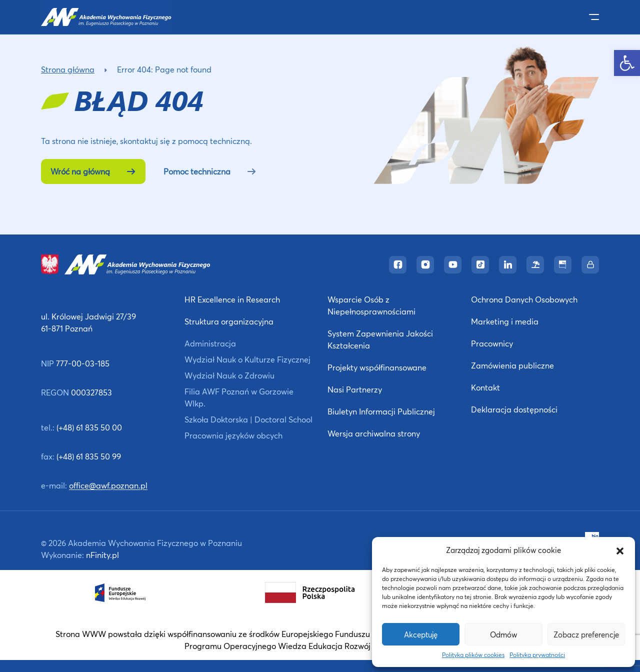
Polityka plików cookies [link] (473, 655)
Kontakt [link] (485, 387)
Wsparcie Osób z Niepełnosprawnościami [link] (371, 305)
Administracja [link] (210, 343)
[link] (627, 63)
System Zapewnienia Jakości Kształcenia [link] (380, 339)
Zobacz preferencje (586, 634)
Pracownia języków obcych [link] (233, 435)
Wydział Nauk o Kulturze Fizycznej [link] (247, 359)
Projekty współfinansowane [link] (377, 367)
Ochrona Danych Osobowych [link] (524, 299)
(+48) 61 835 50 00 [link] (89, 427)
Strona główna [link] (68, 69)
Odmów (503, 634)
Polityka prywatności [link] (537, 655)
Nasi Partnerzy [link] (355, 389)
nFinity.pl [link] (102, 555)
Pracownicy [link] (492, 343)
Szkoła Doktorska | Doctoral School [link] (248, 419)
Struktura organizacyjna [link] (229, 321)
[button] (620, 550)
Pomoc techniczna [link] (210, 171)
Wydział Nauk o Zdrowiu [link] (229, 375)
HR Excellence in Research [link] (232, 299)
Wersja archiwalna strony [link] (374, 433)
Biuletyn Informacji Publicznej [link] (381, 411)
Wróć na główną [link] (93, 171)
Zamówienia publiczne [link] (512, 365)
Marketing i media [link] (505, 321)
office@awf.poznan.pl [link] (108, 485)
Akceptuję (421, 634)
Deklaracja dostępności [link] (514, 409)
